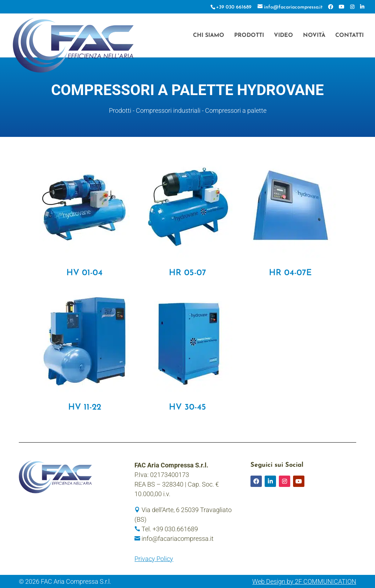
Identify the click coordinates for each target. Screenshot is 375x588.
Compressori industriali (168, 110)
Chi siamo (209, 36)
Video (283, 36)
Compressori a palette (236, 110)
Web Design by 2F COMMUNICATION (304, 581)
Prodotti (249, 36)
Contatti (349, 36)
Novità (314, 36)
